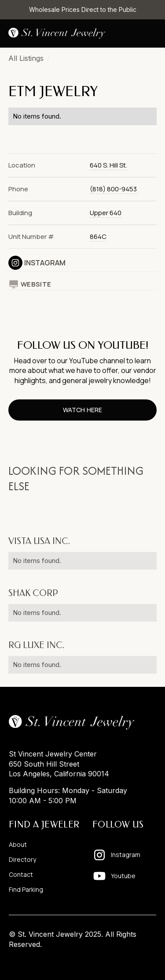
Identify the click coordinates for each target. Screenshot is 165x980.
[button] (150, 34)
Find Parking (26, 890)
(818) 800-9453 (113, 189)
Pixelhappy (138, 961)
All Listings (26, 58)
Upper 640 (106, 213)
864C (98, 237)
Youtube (123, 876)
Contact (21, 875)
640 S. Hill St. (108, 165)
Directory (22, 860)
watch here (82, 410)
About (18, 845)
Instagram (45, 263)
